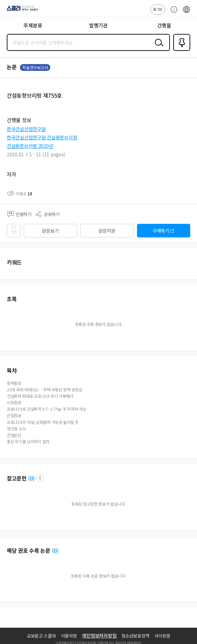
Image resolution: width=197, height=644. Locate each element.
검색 (158, 48)
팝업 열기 (40, 478)
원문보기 (50, 231)
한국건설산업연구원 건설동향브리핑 (42, 137)
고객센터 (172, 13)
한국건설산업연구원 (26, 129)
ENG (186, 13)
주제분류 (33, 25)
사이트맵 (162, 636)
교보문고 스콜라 (41, 636)
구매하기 (161, 231)
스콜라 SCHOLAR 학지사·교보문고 (21, 11)
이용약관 (69, 636)
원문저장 (107, 231)
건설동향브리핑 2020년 (30, 146)
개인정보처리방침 (99, 636)
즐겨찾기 (180, 50)
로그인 (158, 9)
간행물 (164, 25)
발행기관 (98, 25)
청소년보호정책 (135, 636)
